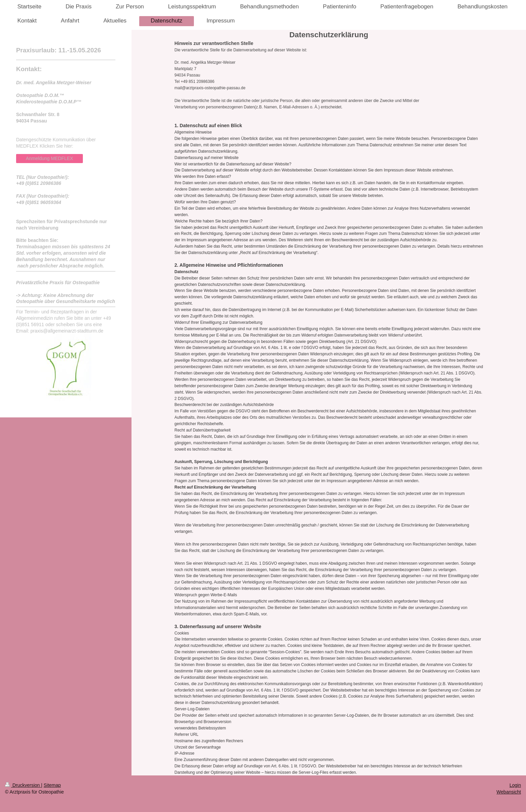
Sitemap (52, 785)
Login (515, 785)
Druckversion (23, 785)
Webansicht (509, 792)
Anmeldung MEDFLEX (49, 158)
